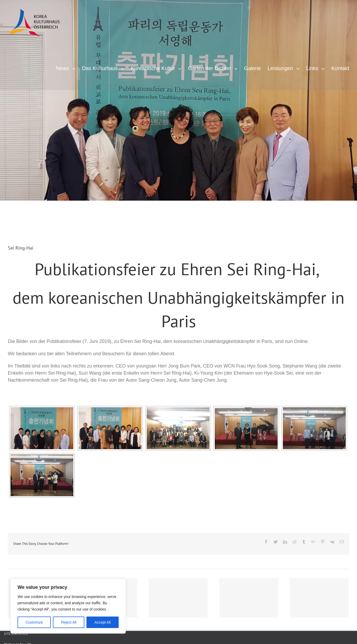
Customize (34, 622)
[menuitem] (69, 67)
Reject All (69, 622)
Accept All (103, 622)
